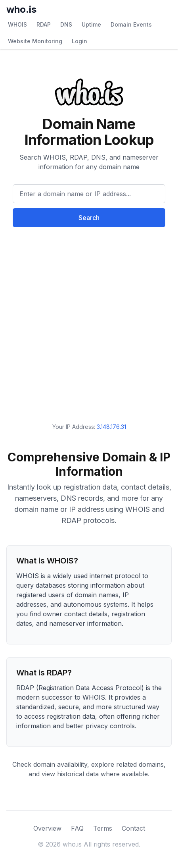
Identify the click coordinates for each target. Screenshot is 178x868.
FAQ (77, 828)
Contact (133, 828)
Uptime (91, 24)
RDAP (44, 24)
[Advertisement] (89, 319)
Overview (47, 828)
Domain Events (131, 24)
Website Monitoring (35, 41)
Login (79, 41)
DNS (66, 24)
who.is (21, 9)
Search (89, 218)
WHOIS (17, 24)
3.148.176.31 (111, 427)
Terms (103, 828)
